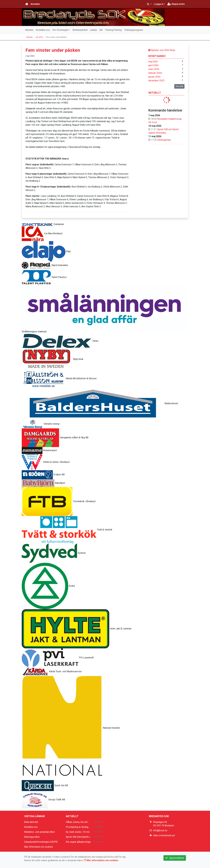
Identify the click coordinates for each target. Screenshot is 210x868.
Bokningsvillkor (32, 837)
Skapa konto (176, 4)
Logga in (159, 4)
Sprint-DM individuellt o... (78, 837)
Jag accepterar (175, 858)
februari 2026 (155, 73)
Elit (101, 30)
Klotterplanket (80, 30)
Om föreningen (60, 30)
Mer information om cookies (39, 847)
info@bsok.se (160, 830)
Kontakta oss (43, 30)
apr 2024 (39, 37)
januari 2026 (154, 77)
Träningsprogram (134, 30)
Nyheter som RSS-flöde (162, 50)
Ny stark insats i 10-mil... (78, 832)
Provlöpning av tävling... (78, 827)
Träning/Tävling (113, 30)
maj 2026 (153, 62)
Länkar (93, 30)
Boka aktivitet (31, 822)
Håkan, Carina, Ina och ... (78, 822)
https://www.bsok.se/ (164, 835)
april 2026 (153, 65)
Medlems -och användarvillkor (40, 832)
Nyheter (29, 30)
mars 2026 (154, 69)
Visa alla (179, 86)
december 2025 (156, 81)
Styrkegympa (164, 140)
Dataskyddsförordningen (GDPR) (41, 842)
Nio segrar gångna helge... (79, 842)
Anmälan (35, 4)
